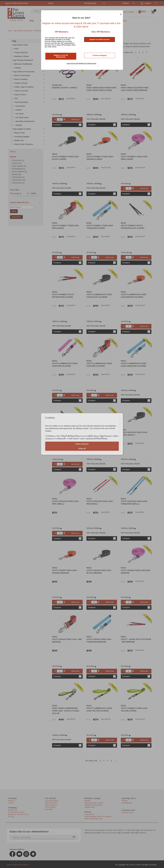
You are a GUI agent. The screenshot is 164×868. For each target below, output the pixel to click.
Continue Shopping (100, 55)
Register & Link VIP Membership (61, 56)
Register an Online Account (100, 40)
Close (121, 13)
